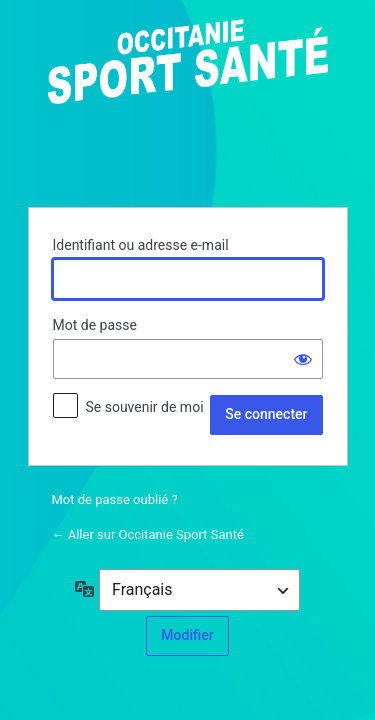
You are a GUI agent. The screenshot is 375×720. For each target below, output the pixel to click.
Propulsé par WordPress (188, 101)
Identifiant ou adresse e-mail (141, 245)
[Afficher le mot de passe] (303, 359)
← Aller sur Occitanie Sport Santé (148, 534)
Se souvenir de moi (144, 407)
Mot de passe (95, 325)
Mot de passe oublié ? (115, 499)
